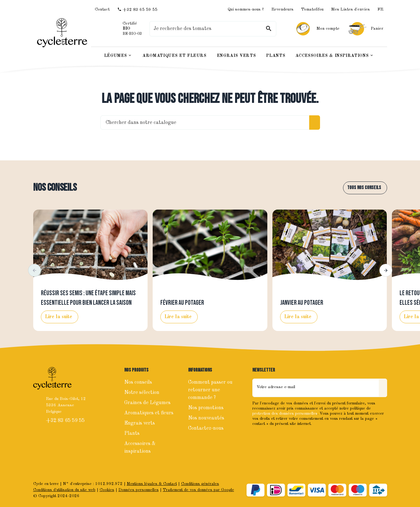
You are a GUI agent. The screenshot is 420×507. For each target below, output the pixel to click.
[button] (34, 270)
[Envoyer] (383, 388)
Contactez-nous (206, 428)
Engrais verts (140, 423)
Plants (132, 434)
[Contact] (102, 10)
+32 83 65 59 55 (66, 421)
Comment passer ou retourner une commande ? (210, 390)
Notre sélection (142, 393)
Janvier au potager (302, 303)
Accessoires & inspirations (140, 448)
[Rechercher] (269, 29)
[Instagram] (272, 437)
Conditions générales (200, 484)
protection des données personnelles (285, 414)
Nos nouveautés (206, 418)
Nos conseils (55, 188)
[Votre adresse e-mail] (316, 388)
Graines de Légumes (147, 403)
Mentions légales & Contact (152, 484)
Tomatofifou (312, 9)
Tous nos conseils (364, 188)
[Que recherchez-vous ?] (213, 29)
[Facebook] (258, 437)
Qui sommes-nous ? (246, 9)
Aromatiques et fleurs (149, 413)
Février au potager (182, 303)
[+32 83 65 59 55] (137, 10)
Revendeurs (283, 9)
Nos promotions (206, 408)
